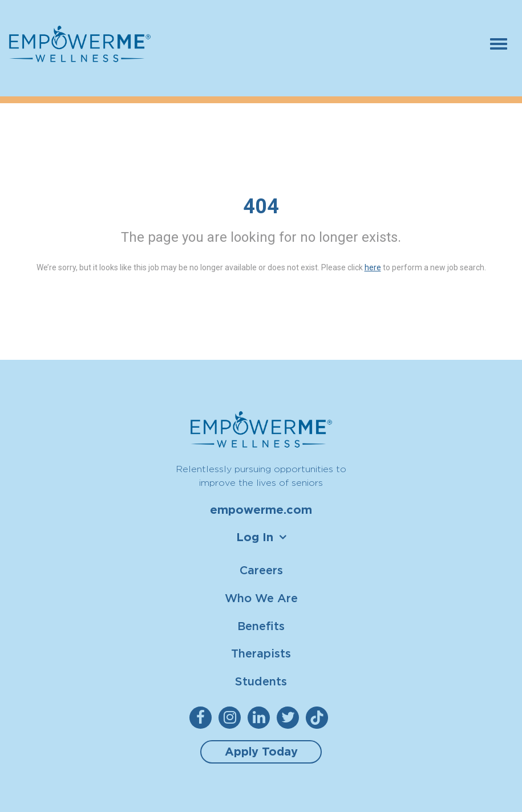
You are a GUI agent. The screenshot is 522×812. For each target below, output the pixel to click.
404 (261, 206)
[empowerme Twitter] (290, 718)
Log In (255, 537)
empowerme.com (261, 510)
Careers (261, 570)
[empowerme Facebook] (203, 718)
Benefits (261, 626)
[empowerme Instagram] (232, 718)
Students (261, 681)
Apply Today (261, 752)
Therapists (261, 653)
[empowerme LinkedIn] (261, 718)
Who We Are (261, 598)
